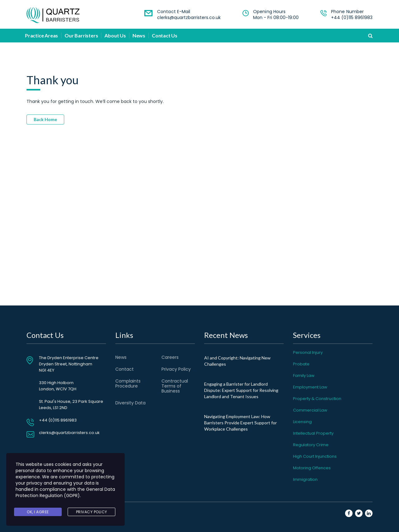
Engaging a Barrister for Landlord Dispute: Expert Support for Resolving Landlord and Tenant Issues (241, 390)
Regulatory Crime (311, 445)
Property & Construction (317, 399)
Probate (301, 364)
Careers (170, 357)
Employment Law (310, 387)
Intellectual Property (313, 433)
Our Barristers (81, 36)
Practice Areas (41, 36)
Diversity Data (130, 403)
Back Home (45, 119)
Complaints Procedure (128, 383)
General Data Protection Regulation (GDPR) (65, 494)
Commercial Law (310, 410)
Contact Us (165, 36)
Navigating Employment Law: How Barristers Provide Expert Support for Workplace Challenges (240, 423)
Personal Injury (308, 352)
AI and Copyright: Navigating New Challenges (237, 361)
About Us (115, 36)
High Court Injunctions (315, 456)
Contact (125, 369)
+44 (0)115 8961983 (352, 17)
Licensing (302, 422)
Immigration (305, 479)
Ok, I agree (38, 512)
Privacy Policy (176, 369)
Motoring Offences (312, 468)
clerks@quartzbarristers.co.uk (189, 17)
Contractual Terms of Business (175, 386)
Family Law (304, 376)
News (139, 36)
